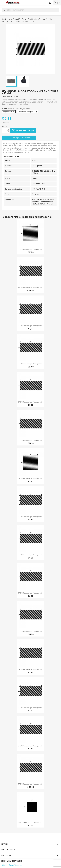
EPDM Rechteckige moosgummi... (30, 249)
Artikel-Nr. (5, 97)
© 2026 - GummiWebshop (12, 865)
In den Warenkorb (23, 131)
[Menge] (4, 131)
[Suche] (30, 10)
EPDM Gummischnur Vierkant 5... (31, 822)
